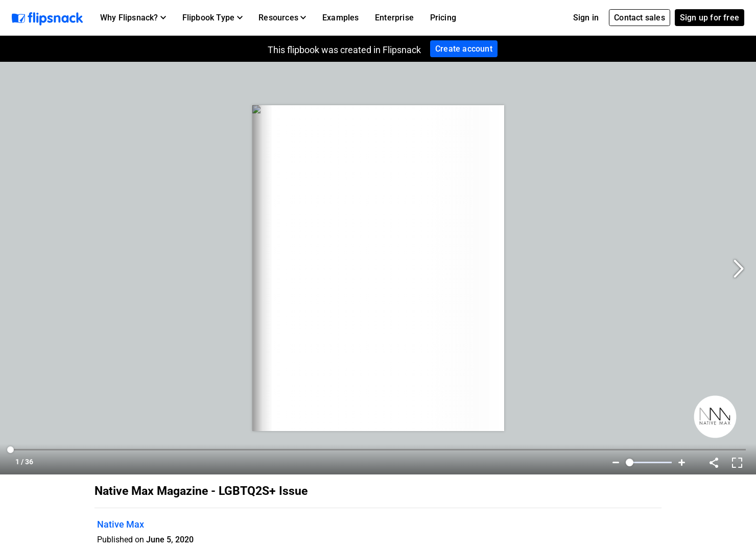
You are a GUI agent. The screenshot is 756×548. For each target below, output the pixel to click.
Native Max (121, 524)
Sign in (586, 18)
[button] (133, 18)
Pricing (443, 18)
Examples (341, 18)
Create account (464, 49)
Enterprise (394, 18)
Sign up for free (710, 18)
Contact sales (640, 18)
